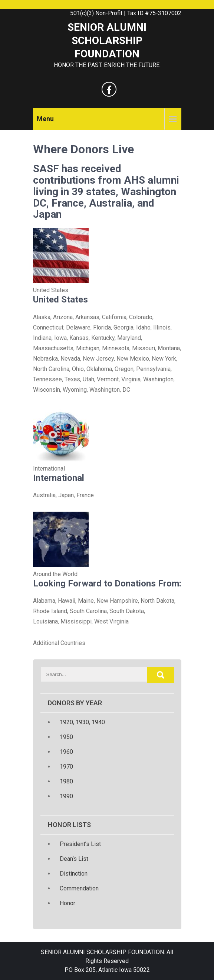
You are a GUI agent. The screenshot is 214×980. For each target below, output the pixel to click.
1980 (66, 781)
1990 (66, 796)
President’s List (80, 844)
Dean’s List (74, 859)
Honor (68, 903)
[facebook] (109, 89)
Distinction (74, 874)
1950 (66, 737)
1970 (66, 767)
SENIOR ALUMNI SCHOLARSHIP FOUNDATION (107, 41)
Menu (45, 119)
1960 (66, 752)
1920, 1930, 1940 (82, 722)
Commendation (79, 888)
